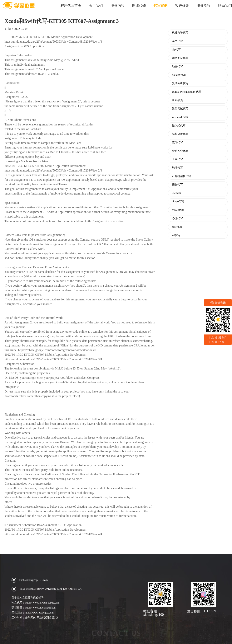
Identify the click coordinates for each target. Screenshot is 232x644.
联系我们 (225, 6)
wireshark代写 (180, 117)
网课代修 (139, 6)
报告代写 (177, 185)
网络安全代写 (180, 58)
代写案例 (160, 6)
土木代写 (177, 159)
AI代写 (176, 235)
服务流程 (204, 6)
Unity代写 (178, 100)
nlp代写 (176, 50)
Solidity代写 (179, 75)
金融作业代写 (180, 151)
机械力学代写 (180, 33)
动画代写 (177, 67)
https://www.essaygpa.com (39, 613)
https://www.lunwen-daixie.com (42, 603)
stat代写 (177, 193)
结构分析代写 (180, 134)
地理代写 (177, 168)
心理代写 (177, 219)
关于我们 (96, 6)
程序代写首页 (71, 6)
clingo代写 (178, 202)
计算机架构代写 (181, 176)
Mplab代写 (178, 210)
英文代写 (177, 41)
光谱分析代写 (180, 83)
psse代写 (177, 227)
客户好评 (182, 6)
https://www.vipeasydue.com (41, 608)
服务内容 (117, 6)
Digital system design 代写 (187, 92)
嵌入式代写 (179, 126)
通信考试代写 (180, 109)
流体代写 (177, 143)
